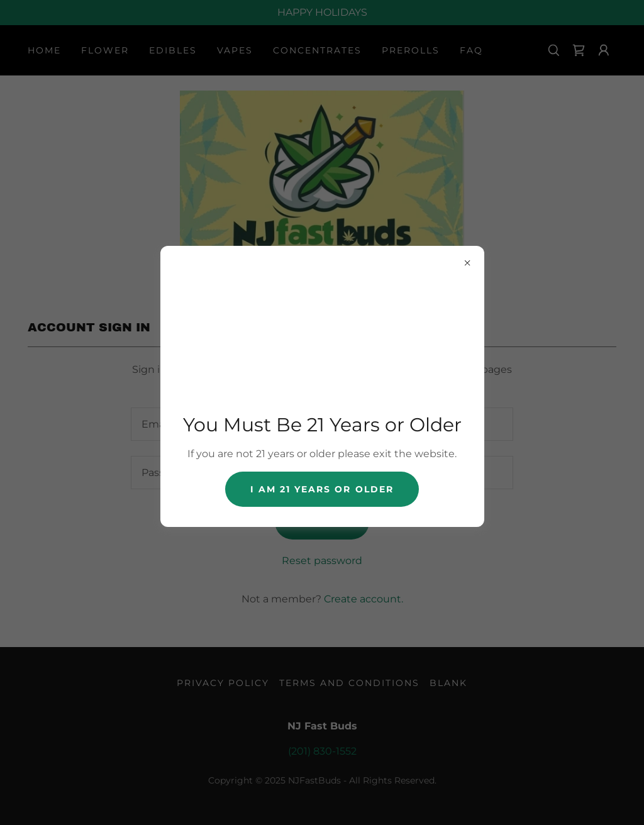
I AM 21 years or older (322, 489)
